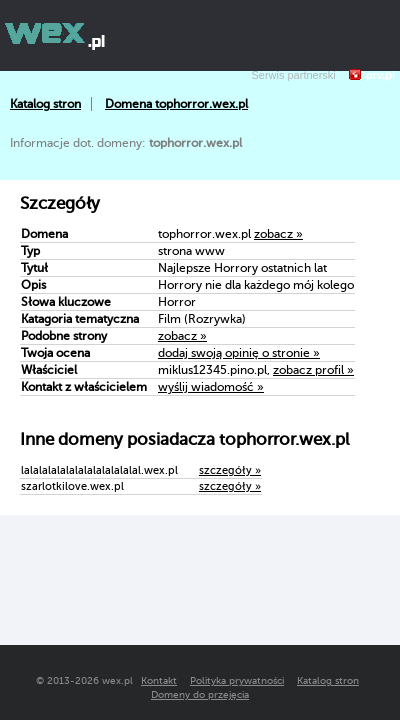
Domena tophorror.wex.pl (176, 104)
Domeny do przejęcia (200, 694)
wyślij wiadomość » (211, 387)
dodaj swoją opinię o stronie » (239, 353)
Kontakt (159, 680)
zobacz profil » (313, 370)
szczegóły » (230, 470)
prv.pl (380, 75)
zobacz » (278, 234)
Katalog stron (45, 104)
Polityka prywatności (237, 680)
